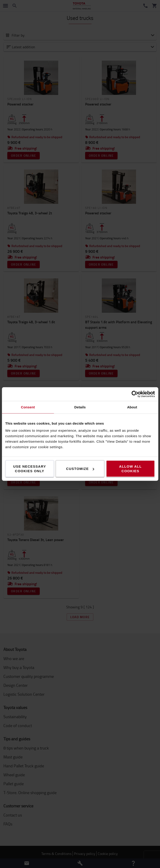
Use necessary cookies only (30, 469)
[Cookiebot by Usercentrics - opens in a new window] (135, 394)
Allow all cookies (130, 469)
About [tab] (132, 407)
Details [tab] (80, 407)
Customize (80, 469)
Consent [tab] (28, 407)
